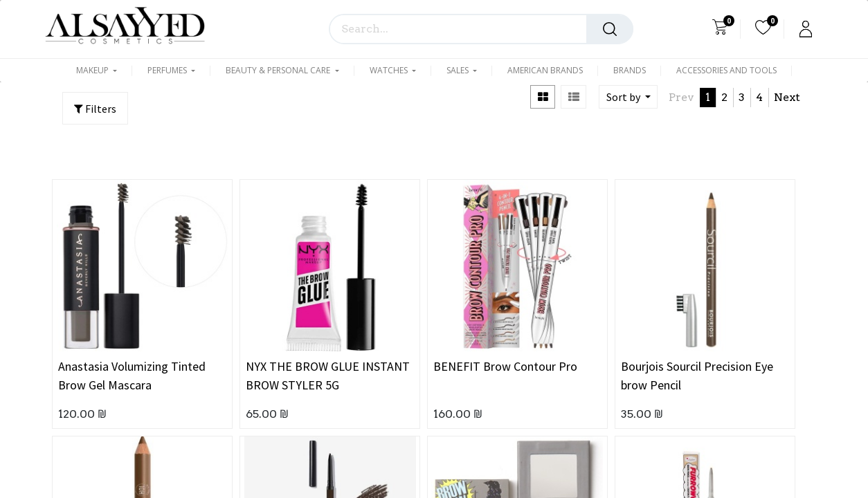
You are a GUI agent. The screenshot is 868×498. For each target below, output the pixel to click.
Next (787, 97)
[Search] (610, 29)
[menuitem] (545, 71)
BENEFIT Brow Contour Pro (505, 366)
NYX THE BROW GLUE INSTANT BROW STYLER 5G (328, 376)
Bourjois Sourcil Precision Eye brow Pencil (697, 376)
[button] (628, 97)
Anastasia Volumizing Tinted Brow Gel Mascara (132, 376)
